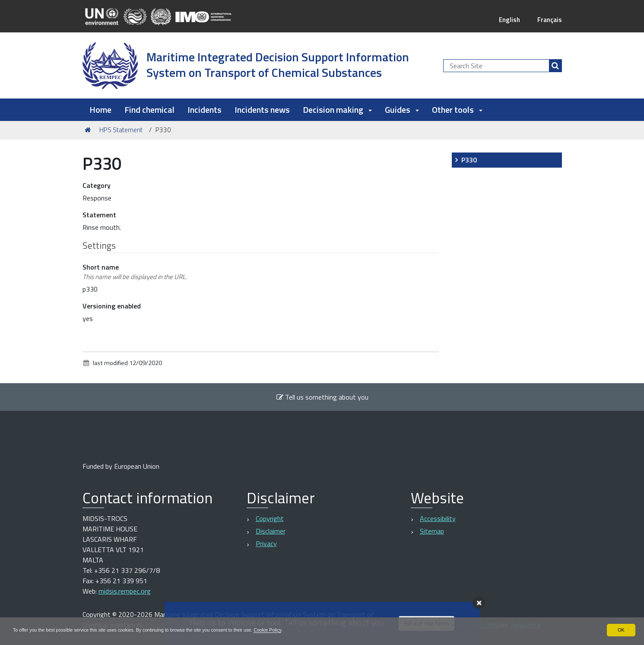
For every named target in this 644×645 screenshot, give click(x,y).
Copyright (270, 518)
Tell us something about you (322, 397)
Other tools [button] (457, 110)
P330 (469, 160)
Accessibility (438, 518)
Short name (135, 272)
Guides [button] (402, 110)
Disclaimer (271, 531)
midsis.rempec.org (125, 591)
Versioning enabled (112, 306)
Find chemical (149, 110)
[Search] (555, 66)
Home (100, 110)
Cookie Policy (299, 629)
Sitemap (432, 531)
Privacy (266, 543)
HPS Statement (121, 130)
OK (621, 629)
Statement (99, 215)
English (507, 19)
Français (549, 19)
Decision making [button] (337, 110)
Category (97, 185)
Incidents (205, 110)
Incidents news (262, 110)
